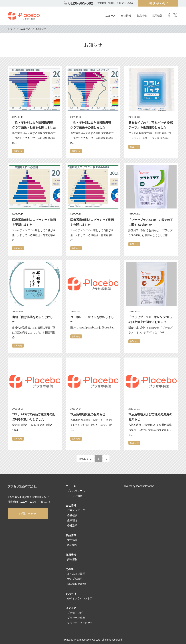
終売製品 (72, 545)
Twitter (175, 15)
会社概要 (72, 515)
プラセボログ (75, 613)
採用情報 (72, 559)
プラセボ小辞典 (76, 618)
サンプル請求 (75, 579)
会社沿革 (72, 525)
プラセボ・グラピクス (80, 623)
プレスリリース (76, 491)
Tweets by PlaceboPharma (139, 486)
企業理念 (72, 520)
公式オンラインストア (80, 598)
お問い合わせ (157, 3)
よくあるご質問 (76, 574)
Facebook (169, 15)
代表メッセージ (76, 510)
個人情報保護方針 (77, 584)
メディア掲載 (75, 496)
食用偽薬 (72, 540)
